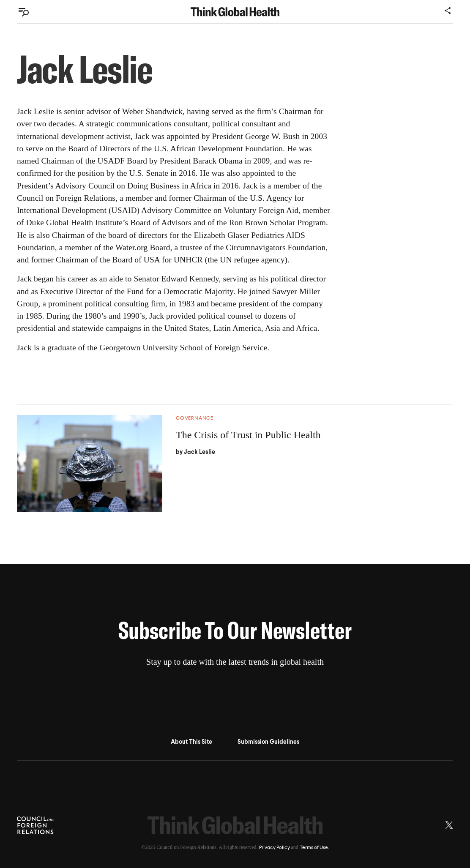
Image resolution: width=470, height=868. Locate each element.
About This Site (191, 742)
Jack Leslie (199, 452)
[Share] (448, 11)
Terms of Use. (314, 848)
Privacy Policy (275, 848)
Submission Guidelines (268, 742)
